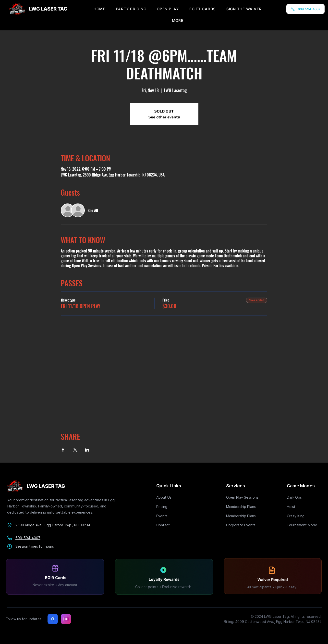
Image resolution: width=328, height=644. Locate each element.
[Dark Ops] (304, 497)
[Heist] (304, 507)
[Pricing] (174, 507)
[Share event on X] (75, 450)
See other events (164, 117)
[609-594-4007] (305, 9)
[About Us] (174, 497)
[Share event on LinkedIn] (87, 450)
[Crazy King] (304, 516)
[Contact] (174, 525)
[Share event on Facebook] (63, 450)
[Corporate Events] (243, 525)
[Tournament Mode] (304, 525)
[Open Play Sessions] (243, 497)
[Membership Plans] (243, 507)
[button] (178, 20)
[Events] (174, 516)
